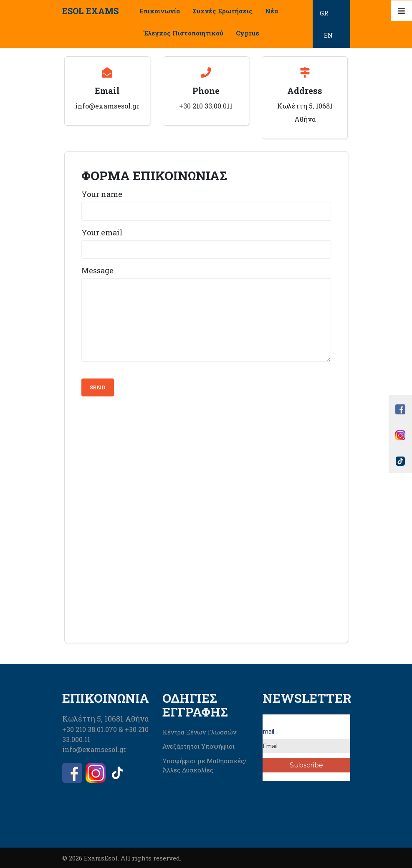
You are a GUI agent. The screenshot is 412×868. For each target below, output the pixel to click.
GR (324, 13)
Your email (102, 232)
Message (97, 270)
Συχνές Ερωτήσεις (222, 11)
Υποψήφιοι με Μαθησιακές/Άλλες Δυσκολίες (205, 766)
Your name (102, 194)
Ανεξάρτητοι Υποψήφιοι (198, 746)
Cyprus (248, 33)
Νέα (272, 11)
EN (329, 35)
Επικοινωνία (160, 11)
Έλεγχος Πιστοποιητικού (183, 33)
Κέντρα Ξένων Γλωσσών (199, 732)
